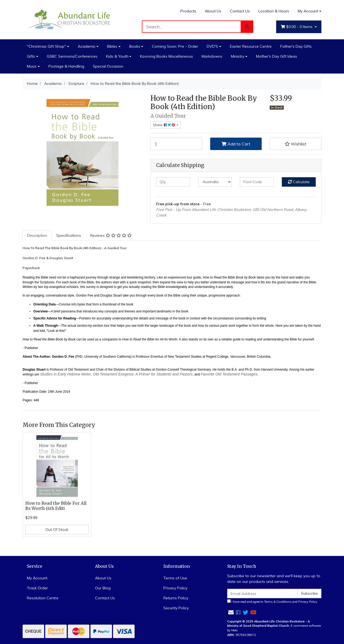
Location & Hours (274, 11)
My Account (37, 578)
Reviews (111, 235)
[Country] (215, 182)
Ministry (238, 56)
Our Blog (103, 588)
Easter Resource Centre (251, 46)
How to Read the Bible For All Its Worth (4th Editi (56, 506)
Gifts (31, 56)
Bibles (112, 46)
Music (32, 66)
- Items (297, 27)
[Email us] (231, 612)
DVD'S (212, 46)
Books (135, 46)
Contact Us (240, 11)
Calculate (299, 182)
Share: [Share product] (164, 125)
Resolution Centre (43, 598)
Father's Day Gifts (296, 46)
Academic (87, 46)
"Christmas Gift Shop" (46, 46)
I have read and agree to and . (273, 601)
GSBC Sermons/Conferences (72, 56)
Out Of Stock (57, 530)
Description (37, 235)
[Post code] (257, 182)
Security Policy (176, 608)
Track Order (37, 588)
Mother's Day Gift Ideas (277, 56)
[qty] (173, 182)
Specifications (69, 235)
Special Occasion (108, 66)
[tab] (37, 236)
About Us (213, 11)
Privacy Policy (175, 588)
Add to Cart (236, 144)
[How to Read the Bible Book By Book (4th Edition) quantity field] (176, 144)
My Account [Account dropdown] (308, 11)
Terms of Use (175, 578)
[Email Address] (262, 593)
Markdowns (212, 56)
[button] (296, 144)
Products (188, 11)
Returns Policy (176, 598)
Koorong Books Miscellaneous (166, 56)
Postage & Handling (66, 66)
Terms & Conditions (278, 602)
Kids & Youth (117, 56)
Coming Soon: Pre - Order (175, 46)
